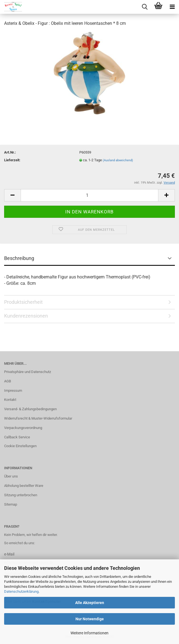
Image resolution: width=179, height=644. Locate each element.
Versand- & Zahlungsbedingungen (30, 409)
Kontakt (10, 400)
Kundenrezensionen (26, 316)
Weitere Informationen (89, 633)
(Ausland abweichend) (118, 160)
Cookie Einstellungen (20, 446)
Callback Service (17, 437)
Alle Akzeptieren (90, 603)
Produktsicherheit (23, 302)
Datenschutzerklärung (21, 591)
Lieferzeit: (12, 160)
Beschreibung (19, 258)
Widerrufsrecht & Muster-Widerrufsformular (38, 418)
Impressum (13, 391)
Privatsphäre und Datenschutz (28, 372)
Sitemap (11, 504)
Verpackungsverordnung (23, 428)
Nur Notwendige (90, 619)
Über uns (11, 476)
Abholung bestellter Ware (24, 486)
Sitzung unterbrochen (21, 495)
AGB (8, 381)
